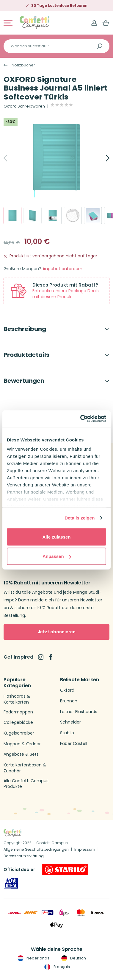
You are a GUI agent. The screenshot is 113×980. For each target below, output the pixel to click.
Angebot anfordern (62, 269)
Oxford (67, 690)
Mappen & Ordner (22, 744)
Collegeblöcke (18, 722)
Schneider (70, 722)
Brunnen (69, 701)
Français (56, 967)
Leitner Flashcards (79, 712)
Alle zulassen (56, 537)
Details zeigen (80, 518)
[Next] (101, 158)
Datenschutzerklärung (24, 856)
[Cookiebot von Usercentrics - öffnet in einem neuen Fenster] (81, 419)
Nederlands (33, 958)
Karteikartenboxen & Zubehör (25, 768)
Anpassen (57, 556)
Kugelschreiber (19, 733)
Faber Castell (74, 744)
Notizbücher (23, 65)
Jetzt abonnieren (57, 632)
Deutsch (73, 958)
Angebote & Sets (21, 754)
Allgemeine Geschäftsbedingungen (36, 849)
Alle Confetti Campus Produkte (26, 784)
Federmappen (18, 712)
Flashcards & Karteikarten (17, 699)
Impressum (85, 849)
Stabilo (67, 733)
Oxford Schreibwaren (24, 106)
